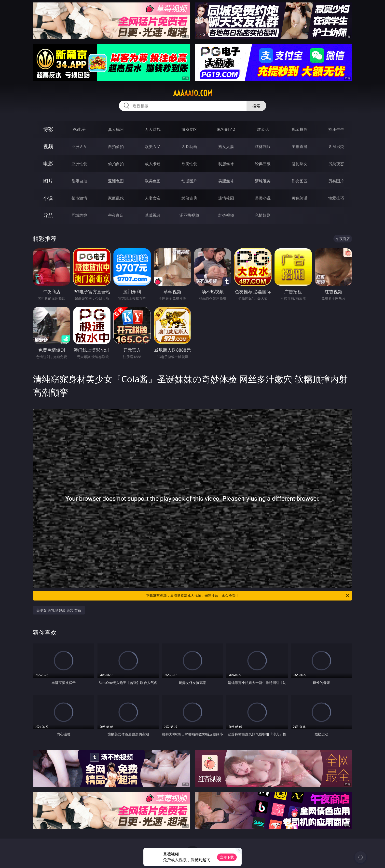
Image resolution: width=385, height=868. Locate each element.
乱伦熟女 (300, 164)
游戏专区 (189, 129)
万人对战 (153, 129)
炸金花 (263, 129)
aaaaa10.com (193, 93)
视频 (48, 146)
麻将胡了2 (226, 129)
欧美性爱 (189, 164)
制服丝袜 (226, 164)
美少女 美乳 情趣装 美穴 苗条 (59, 610)
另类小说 (263, 198)
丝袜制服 (263, 147)
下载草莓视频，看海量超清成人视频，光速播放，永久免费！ (248, 596)
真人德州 (116, 129)
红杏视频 (226, 215)
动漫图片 (189, 181)
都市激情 (79, 198)
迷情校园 (226, 198)
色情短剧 (263, 215)
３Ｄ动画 (189, 147)
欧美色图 (153, 181)
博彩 (48, 129)
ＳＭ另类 (336, 147)
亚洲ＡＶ (79, 147)
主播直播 (300, 147)
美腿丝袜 (226, 181)
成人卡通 (153, 164)
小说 (48, 198)
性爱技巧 (336, 198)
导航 (48, 215)
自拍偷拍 (116, 147)
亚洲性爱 (79, 164)
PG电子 (79, 129)
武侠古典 (189, 198)
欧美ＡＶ (153, 147)
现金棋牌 (300, 129)
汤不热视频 (189, 215)
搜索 (256, 106)
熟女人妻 (226, 147)
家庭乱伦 (116, 198)
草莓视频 (153, 215)
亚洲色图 (116, 181)
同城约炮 (79, 215)
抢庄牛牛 (336, 129)
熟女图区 (300, 181)
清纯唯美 (263, 181)
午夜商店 (116, 215)
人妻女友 (153, 198)
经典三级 (263, 164)
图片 (48, 181)
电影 (48, 164)
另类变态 (336, 164)
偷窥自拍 (79, 181)
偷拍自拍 (116, 164)
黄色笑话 (300, 198)
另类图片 (336, 181)
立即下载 (227, 857)
